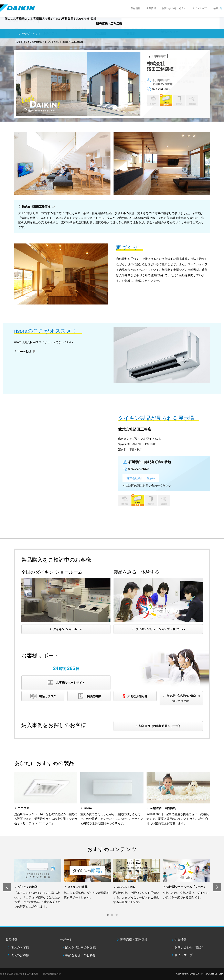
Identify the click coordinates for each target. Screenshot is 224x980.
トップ (17, 42)
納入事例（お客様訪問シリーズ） (160, 726)
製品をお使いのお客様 (81, 955)
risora (166, 100)
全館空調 (192, 100)
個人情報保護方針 (52, 974)
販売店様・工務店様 (140, 26)
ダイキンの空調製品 (33, 42)
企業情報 (151, 8)
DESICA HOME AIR (179, 100)
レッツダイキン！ (30, 34)
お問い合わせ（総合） (174, 8)
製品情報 (136, 8)
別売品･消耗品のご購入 (183, 698)
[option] (112, 80)
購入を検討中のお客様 (81, 947)
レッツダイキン (52, 42)
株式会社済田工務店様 (36, 207)
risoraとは (25, 351)
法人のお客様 (20, 955)
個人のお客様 (20, 947)
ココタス (153, 100)
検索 (216, 8)
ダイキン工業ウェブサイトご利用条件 (19, 974)
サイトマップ (199, 8)
